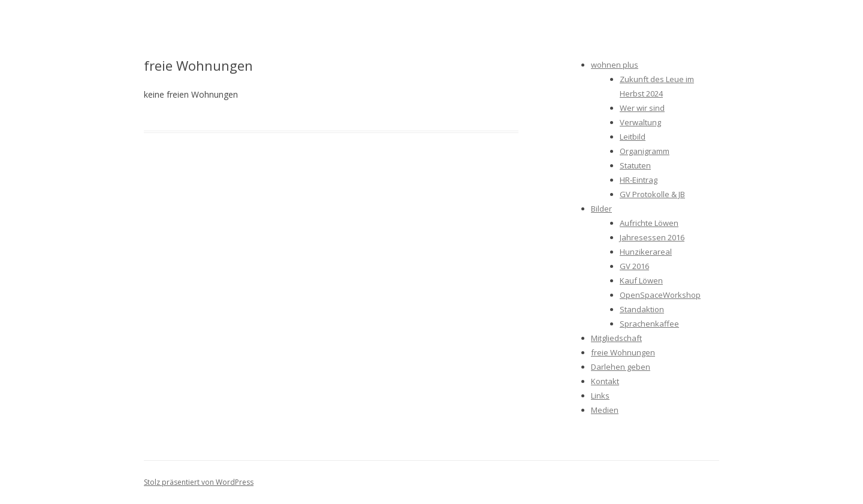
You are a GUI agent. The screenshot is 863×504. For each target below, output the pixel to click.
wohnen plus (615, 65)
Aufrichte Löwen (649, 223)
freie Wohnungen (623, 352)
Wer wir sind (642, 108)
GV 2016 (634, 266)
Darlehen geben (621, 367)
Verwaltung (640, 122)
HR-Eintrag (639, 180)
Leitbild (633, 137)
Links (600, 396)
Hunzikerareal (646, 252)
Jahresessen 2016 (652, 237)
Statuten (635, 165)
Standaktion (642, 309)
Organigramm (645, 151)
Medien (605, 410)
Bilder (601, 209)
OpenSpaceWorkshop (660, 295)
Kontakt (605, 381)
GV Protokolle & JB (652, 194)
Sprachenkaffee (649, 324)
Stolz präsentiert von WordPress (199, 482)
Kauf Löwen (641, 280)
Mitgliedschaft (616, 338)
